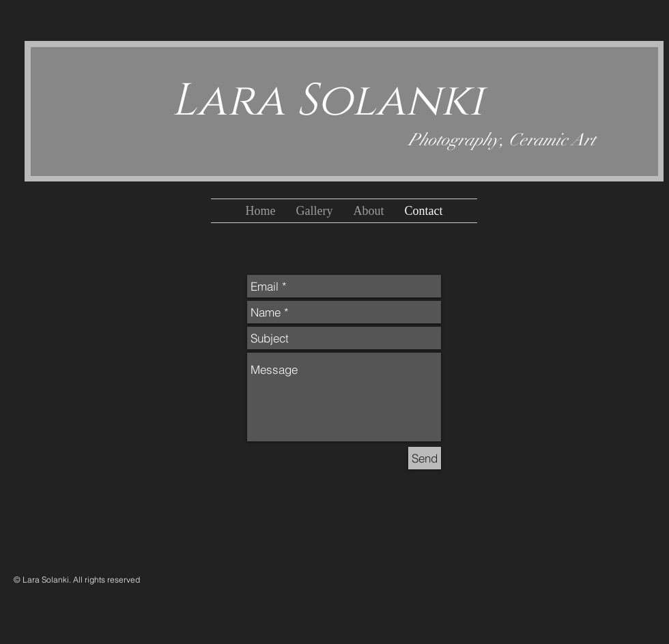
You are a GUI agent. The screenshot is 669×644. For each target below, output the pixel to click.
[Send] (425, 458)
